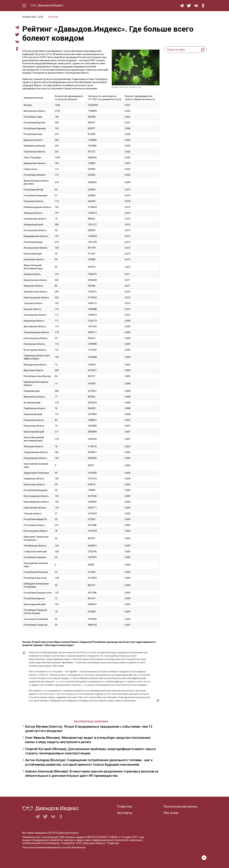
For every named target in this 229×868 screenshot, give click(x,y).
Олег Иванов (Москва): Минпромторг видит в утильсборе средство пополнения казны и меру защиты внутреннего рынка (88, 740)
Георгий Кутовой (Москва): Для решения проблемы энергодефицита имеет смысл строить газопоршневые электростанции (90, 751)
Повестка (124, 806)
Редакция (113, 843)
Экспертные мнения (91, 721)
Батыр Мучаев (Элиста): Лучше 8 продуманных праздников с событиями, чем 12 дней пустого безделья (89, 729)
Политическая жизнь (180, 806)
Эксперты (125, 813)
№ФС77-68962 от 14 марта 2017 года (122, 837)
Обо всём (53, 17)
